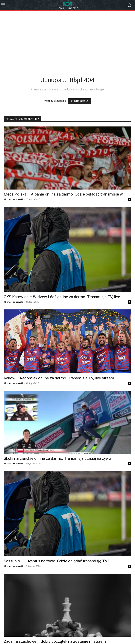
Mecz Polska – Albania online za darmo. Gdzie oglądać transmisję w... (65, 194)
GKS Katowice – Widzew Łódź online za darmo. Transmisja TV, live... (63, 297)
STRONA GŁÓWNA (79, 101)
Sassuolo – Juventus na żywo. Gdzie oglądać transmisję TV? (56, 561)
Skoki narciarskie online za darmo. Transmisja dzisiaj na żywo (57, 458)
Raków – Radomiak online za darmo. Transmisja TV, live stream (59, 378)
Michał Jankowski (13, 199)
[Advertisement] (69, 39)
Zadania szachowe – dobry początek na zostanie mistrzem (55, 641)
